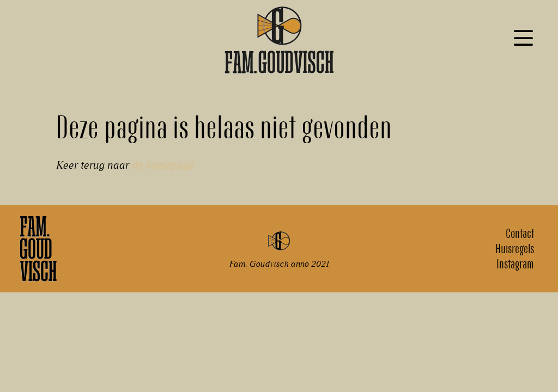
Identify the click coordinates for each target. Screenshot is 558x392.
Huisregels (515, 249)
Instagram (515, 264)
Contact (520, 234)
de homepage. (163, 165)
